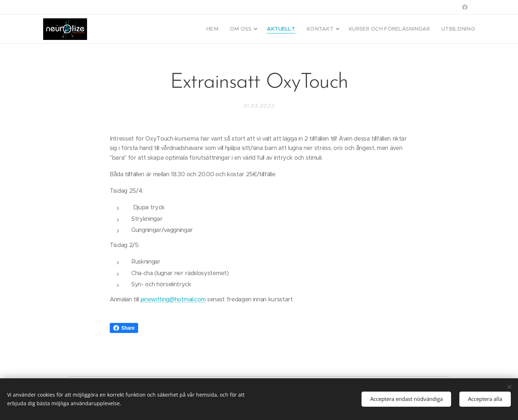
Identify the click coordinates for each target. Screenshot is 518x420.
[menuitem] (235, 29)
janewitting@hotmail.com (173, 299)
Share (124, 328)
